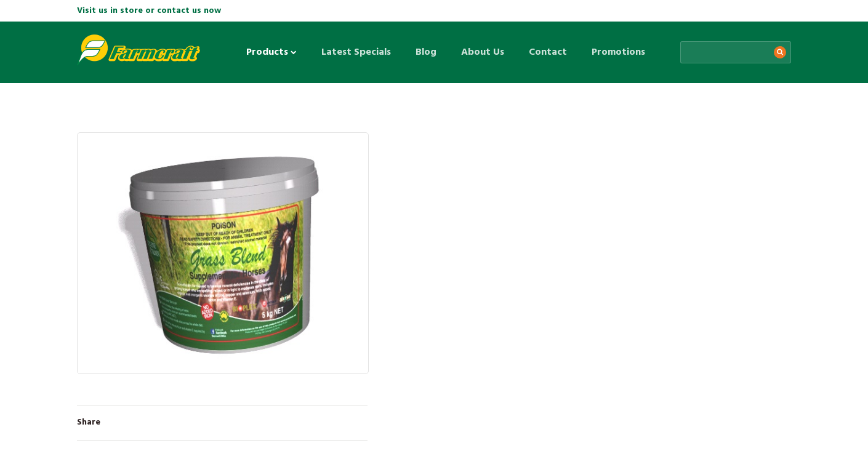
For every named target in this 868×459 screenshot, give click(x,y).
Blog (426, 52)
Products (271, 52)
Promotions (618, 52)
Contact (548, 52)
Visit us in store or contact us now (149, 11)
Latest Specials (356, 52)
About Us (483, 52)
